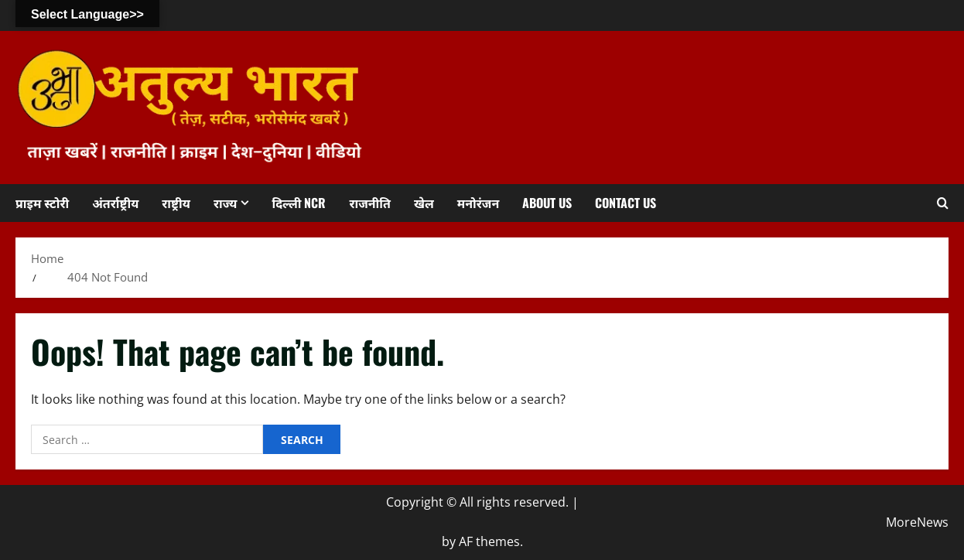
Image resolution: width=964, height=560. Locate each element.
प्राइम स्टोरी (42, 203)
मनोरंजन (478, 203)
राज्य (226, 203)
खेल (424, 203)
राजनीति (370, 203)
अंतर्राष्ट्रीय (115, 203)
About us (547, 203)
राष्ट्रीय (176, 203)
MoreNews (917, 522)
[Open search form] (943, 203)
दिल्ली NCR (299, 203)
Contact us (626, 203)
